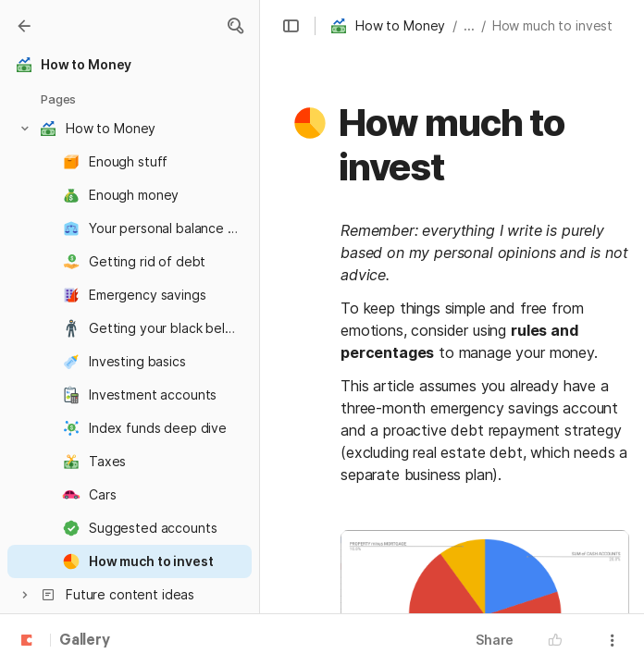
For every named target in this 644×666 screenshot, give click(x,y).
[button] (235, 26)
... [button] (469, 25)
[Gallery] (24, 26)
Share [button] (495, 640)
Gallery (85, 641)
